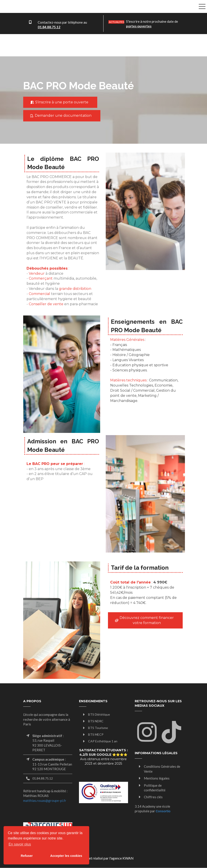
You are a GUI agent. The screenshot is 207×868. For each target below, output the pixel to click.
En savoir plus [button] (20, 844)
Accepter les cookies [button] (66, 856)
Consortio (163, 811)
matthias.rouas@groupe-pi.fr (45, 800)
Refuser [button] (27, 856)
